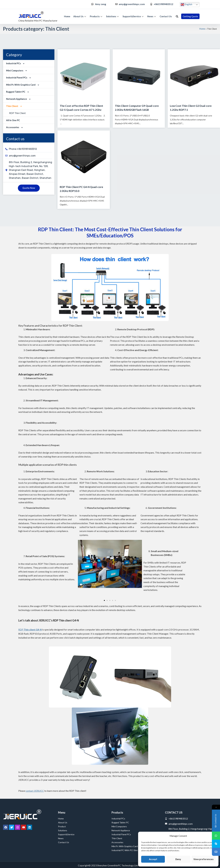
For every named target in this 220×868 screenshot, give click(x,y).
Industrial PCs (16, 63)
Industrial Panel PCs (19, 77)
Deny (178, 859)
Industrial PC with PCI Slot (125, 850)
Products (96, 16)
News (152, 16)
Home (67, 16)
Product (62, 826)
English (186, 5)
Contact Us (166, 16)
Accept (153, 859)
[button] (177, 16)
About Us (80, 16)
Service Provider (8, 864)
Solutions (113, 16)
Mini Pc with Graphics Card (23, 85)
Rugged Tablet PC (18, 92)
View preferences (204, 859)
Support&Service (133, 16)
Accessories (15, 127)
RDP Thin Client (17, 113)
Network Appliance (19, 99)
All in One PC (13, 120)
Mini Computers (17, 70)
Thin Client (15, 106)
